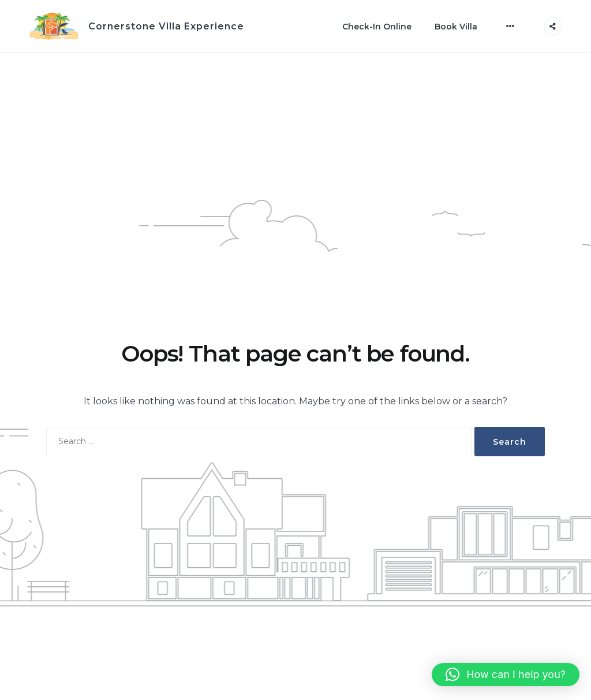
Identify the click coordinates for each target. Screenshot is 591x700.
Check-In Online (377, 27)
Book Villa (456, 27)
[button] (506, 675)
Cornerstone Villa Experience (166, 26)
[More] (510, 26)
